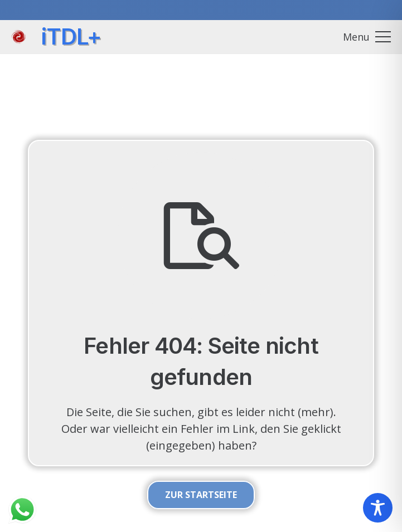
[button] (367, 37)
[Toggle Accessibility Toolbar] (378, 508)
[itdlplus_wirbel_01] (18, 37)
